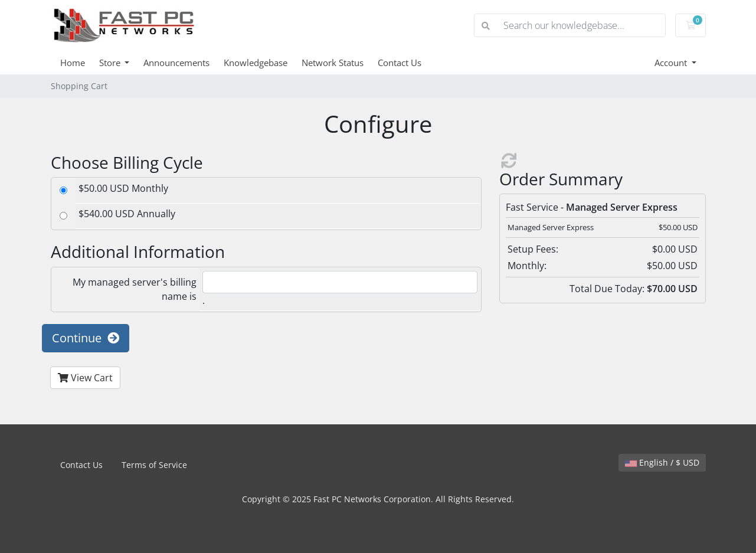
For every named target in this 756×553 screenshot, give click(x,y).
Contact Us (400, 63)
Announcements (176, 63)
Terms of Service (154, 465)
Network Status (333, 63)
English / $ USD (662, 462)
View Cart (85, 378)
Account (672, 63)
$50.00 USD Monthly (123, 188)
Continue (86, 338)
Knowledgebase (256, 63)
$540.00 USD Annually (127, 214)
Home (73, 63)
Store (111, 63)
